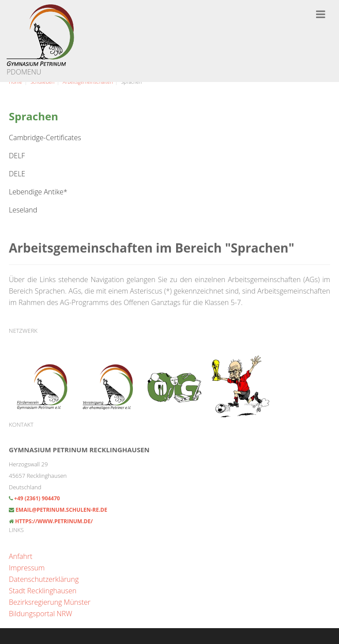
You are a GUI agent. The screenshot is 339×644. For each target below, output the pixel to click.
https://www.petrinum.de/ (54, 521)
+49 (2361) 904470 (36, 498)
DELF (17, 156)
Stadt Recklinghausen (43, 591)
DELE (17, 174)
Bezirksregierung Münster (50, 602)
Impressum (27, 568)
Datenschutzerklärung (44, 579)
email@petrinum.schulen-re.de (61, 510)
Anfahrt (21, 556)
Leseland (23, 210)
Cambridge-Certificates (45, 138)
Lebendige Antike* (38, 192)
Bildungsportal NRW (41, 614)
